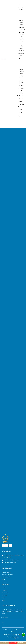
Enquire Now (22, 643)
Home (12, 127)
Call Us (4, 643)
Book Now (13, 643)
